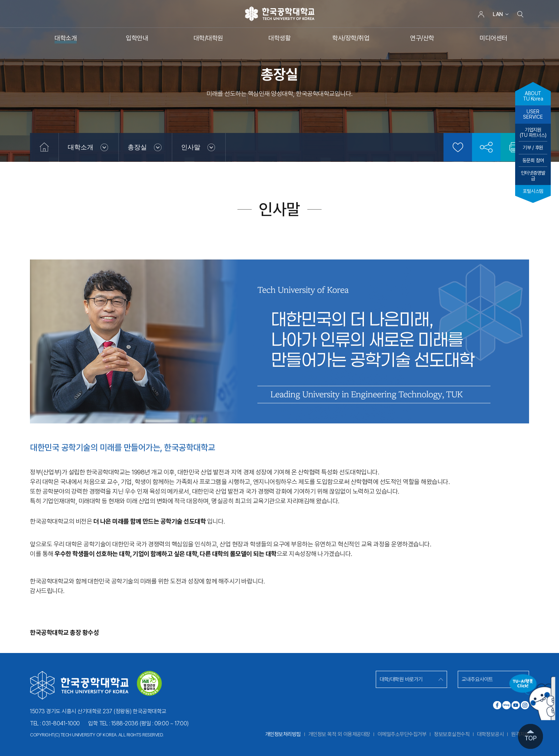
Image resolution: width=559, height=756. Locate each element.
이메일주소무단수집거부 (402, 734)
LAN (498, 14)
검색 (520, 14)
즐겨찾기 (458, 147)
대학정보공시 (490, 734)
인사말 (191, 147)
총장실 (137, 147)
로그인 (481, 14)
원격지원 (520, 734)
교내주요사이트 (477, 679)
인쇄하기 (515, 147)
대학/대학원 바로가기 (401, 679)
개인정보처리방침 (283, 734)
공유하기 (486, 147)
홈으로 (44, 147)
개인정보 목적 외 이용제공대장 (339, 734)
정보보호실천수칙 (452, 734)
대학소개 (81, 147)
